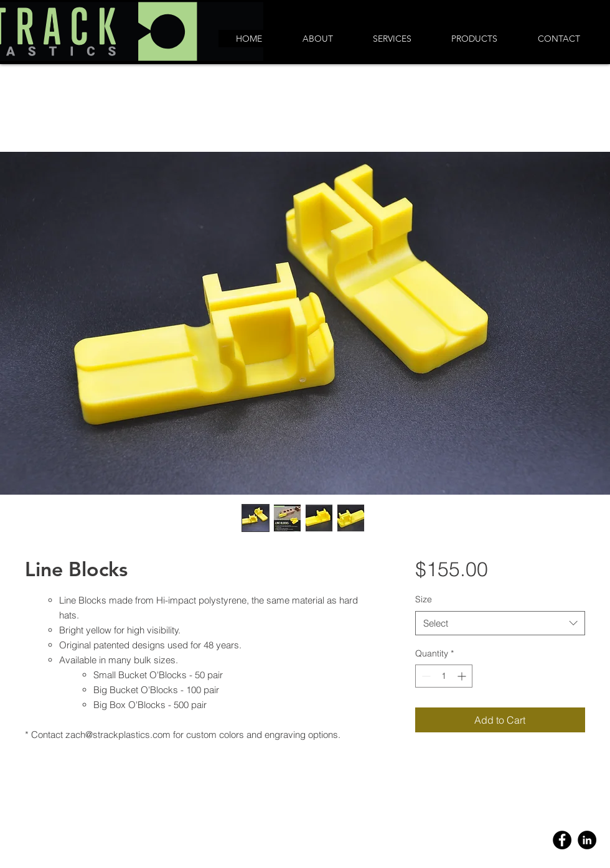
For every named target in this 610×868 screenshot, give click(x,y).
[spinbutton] (444, 676)
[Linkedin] (587, 840)
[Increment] (463, 676)
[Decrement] (425, 676)
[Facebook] (562, 840)
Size (424, 599)
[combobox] (500, 623)
